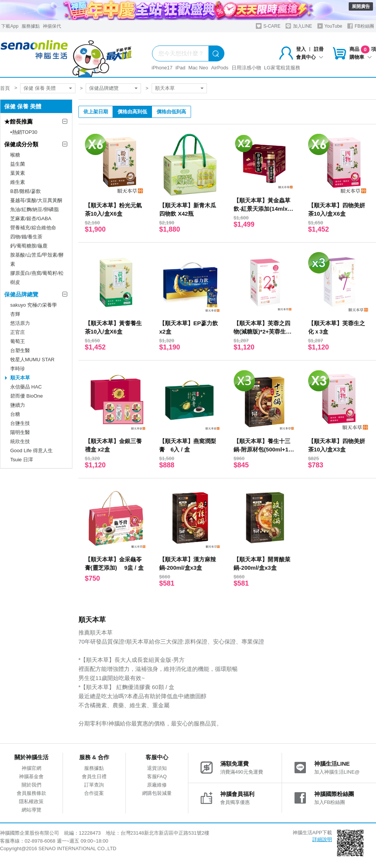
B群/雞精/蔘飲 (26, 191)
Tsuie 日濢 (22, 460)
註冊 (319, 49)
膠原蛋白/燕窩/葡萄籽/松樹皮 (37, 278)
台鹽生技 (20, 423)
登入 (301, 49)
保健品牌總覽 (104, 88)
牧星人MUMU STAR (32, 360)
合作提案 (94, 793)
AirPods (220, 68)
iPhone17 (162, 68)
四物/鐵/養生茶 (26, 237)
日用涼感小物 (246, 68)
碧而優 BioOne (27, 396)
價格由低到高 (171, 112)
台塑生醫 (20, 350)
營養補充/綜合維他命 (33, 228)
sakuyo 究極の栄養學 (34, 305)
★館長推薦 (18, 121)
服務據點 (31, 26)
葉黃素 (18, 173)
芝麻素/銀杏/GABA (31, 219)
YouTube (330, 26)
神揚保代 (52, 26)
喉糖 (15, 155)
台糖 (15, 414)
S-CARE (268, 26)
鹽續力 (18, 405)
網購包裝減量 (157, 793)
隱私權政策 (31, 801)
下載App (10, 26)
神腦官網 (31, 768)
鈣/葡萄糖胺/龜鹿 (29, 246)
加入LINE (299, 26)
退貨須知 (157, 768)
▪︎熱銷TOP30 (24, 132)
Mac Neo (198, 68)
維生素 (18, 182)
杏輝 (15, 314)
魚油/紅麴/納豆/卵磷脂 (34, 209)
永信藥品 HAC (26, 387)
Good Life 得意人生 (31, 450)
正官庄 (18, 332)
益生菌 (18, 164)
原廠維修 (157, 785)
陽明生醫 (20, 432)
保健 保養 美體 (40, 88)
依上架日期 (96, 112)
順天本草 (165, 88)
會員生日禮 (94, 776)
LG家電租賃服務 (282, 68)
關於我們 (31, 785)
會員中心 (310, 57)
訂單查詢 (94, 785)
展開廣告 (361, 6)
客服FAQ (157, 776)
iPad (180, 68)
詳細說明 (322, 839)
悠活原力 (20, 323)
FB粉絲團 (361, 26)
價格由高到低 (132, 112)
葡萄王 (18, 341)
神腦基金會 (31, 776)
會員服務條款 (31, 793)
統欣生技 (20, 441)
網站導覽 (31, 810)
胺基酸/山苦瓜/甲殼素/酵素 (37, 259)
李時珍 (18, 369)
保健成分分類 (21, 144)
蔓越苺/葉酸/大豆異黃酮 (36, 200)
